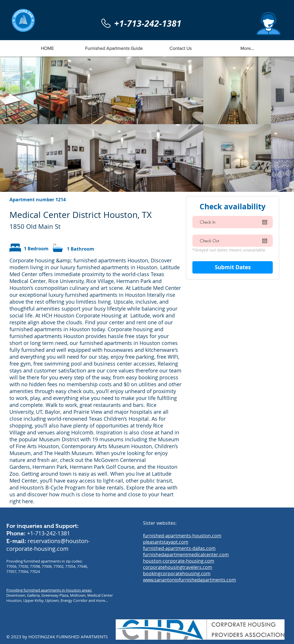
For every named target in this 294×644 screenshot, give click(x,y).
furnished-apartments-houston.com (182, 536)
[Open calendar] (265, 222)
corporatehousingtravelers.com (178, 567)
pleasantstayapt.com (166, 542)
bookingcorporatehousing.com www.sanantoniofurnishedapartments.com (189, 577)
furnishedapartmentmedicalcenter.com (186, 555)
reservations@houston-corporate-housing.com (48, 545)
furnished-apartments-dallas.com (179, 548)
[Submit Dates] (233, 267)
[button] (269, 24)
